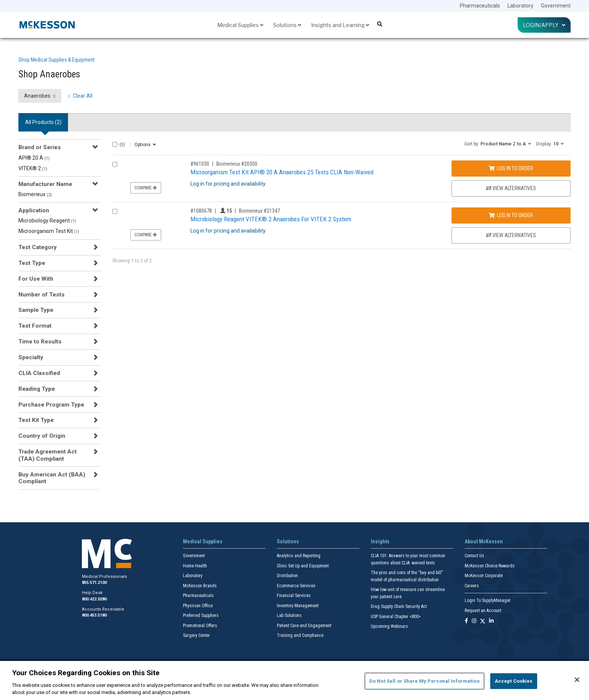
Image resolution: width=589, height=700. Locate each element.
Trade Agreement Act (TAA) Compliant (48, 455)
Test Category (38, 247)
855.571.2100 (94, 583)
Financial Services (294, 596)
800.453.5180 (94, 615)
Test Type (32, 263)
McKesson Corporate (484, 576)
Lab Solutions (289, 615)
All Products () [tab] (43, 122)
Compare (146, 188)
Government (556, 6)
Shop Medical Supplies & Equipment (57, 60)
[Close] (577, 680)
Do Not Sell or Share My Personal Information (424, 681)
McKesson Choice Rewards (490, 566)
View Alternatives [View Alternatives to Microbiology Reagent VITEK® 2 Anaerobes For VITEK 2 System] (511, 235)
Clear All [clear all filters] (83, 96)
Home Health (195, 566)
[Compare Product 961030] (115, 164)
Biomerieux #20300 (237, 164)
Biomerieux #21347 (259, 211)
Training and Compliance (300, 635)
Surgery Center (196, 635)
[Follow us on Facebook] (466, 621)
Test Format (35, 326)
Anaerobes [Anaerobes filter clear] (37, 96)
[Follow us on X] (483, 621)
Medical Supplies (240, 25)
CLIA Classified (39, 373)
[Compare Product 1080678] (115, 211)
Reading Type (37, 389)
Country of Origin (42, 436)
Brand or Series (40, 147)
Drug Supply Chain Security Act (399, 606)
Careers (472, 586)
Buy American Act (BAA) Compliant (52, 478)
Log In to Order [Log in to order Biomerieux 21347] (511, 215)
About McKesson (484, 541)
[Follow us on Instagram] (474, 621)
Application (34, 210)
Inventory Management (298, 606)
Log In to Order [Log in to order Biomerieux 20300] (511, 168)
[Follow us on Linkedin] (491, 621)
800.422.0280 (94, 599)
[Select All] (115, 144)
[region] (294, 680)
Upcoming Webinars (389, 626)
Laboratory (520, 6)
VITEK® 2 (33, 168)
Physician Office (198, 606)
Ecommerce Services (296, 586)
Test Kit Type (36, 420)
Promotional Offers (200, 626)
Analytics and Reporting (299, 556)
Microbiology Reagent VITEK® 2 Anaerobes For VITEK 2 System (271, 219)
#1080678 (201, 211)
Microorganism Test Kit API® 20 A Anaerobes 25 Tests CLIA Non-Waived (282, 172)
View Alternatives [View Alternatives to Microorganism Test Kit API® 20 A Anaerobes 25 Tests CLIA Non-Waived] (511, 188)
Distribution (287, 576)
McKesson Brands (200, 586)
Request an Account (483, 611)
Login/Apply (544, 25)
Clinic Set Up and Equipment (303, 566)
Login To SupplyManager (488, 600)
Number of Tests (42, 295)
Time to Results (40, 342)
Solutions (287, 25)
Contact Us (474, 556)
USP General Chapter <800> (396, 617)
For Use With (36, 279)
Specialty (31, 357)
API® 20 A (34, 158)
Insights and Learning (340, 25)
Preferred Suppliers (201, 615)
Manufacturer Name (45, 184)
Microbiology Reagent (47, 221)
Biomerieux (35, 194)
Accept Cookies (514, 681)
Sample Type (36, 310)
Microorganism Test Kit (49, 231)
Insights (380, 541)
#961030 (200, 164)
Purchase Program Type (51, 405)
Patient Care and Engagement (304, 626)
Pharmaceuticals (480, 6)
